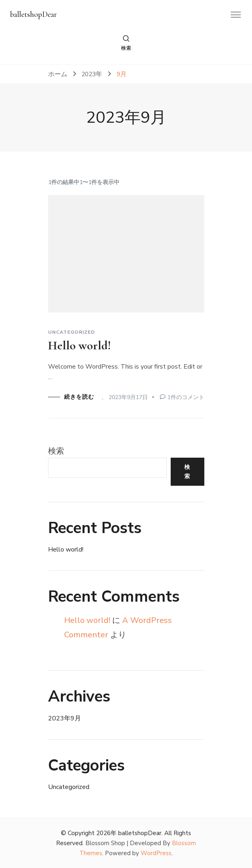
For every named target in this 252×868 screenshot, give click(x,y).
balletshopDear (33, 14)
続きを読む (79, 397)
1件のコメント (186, 397)
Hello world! (80, 346)
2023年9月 (65, 718)
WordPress (156, 853)
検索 (56, 451)
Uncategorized (72, 332)
